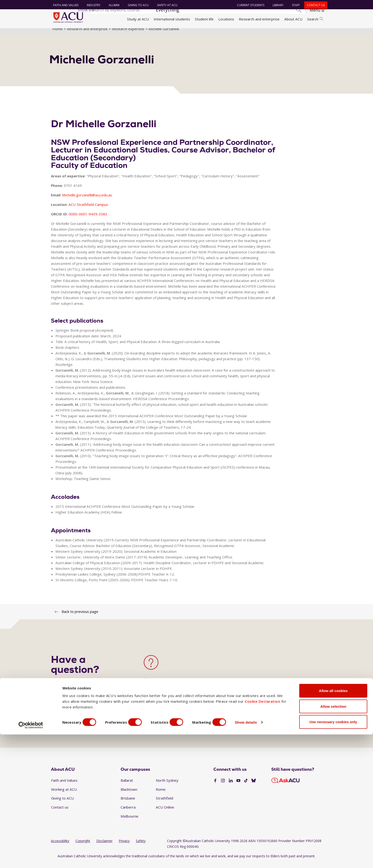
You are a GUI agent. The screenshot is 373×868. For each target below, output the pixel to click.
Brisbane (128, 804)
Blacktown (129, 795)
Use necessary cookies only (333, 855)
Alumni (113, 5)
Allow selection (333, 840)
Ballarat (127, 786)
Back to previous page (80, 617)
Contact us (315, 5)
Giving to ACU (137, 5)
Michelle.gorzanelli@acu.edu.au (87, 200)
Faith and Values (65, 5)
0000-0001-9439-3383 (88, 219)
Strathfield (164, 804)
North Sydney (167, 786)
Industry (92, 5)
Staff (295, 5)
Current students (249, 5)
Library (277, 5)
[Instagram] (223, 786)
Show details (255, 856)
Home (57, 34)
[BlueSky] (254, 786)
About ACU (293, 19)
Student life (204, 19)
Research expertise (128, 34)
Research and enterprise (259, 19)
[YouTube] (238, 786)
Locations (226, 19)
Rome (161, 795)
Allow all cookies (333, 824)
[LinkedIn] (231, 786)
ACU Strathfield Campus (88, 210)
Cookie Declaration (263, 835)
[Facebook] (215, 786)
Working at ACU (64, 795)
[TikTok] (246, 786)
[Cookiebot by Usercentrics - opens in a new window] (31, 859)
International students (172, 19)
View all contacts (158, 715)
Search (315, 19)
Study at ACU (138, 19)
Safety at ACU (166, 5)
